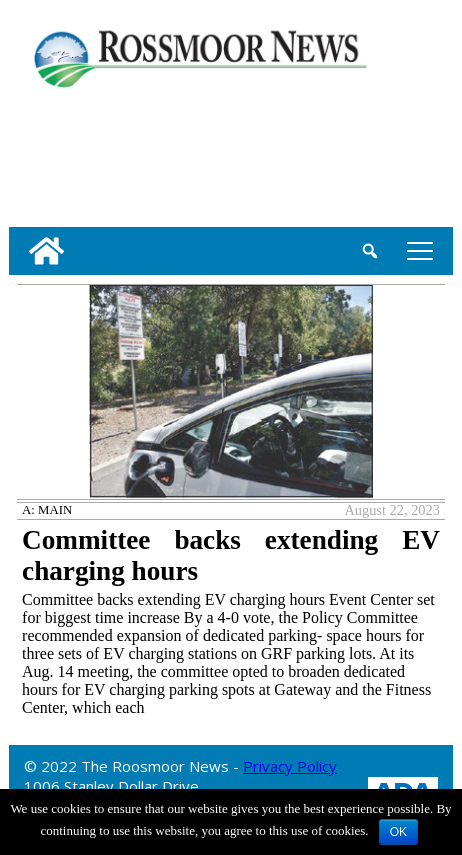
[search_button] (370, 251)
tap (420, 250)
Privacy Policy (290, 766)
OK (398, 832)
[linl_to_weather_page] (74, 154)
